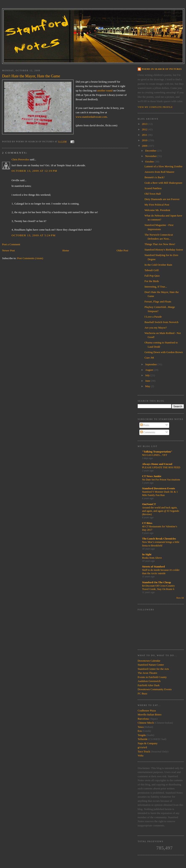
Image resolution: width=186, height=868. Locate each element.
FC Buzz (142, 693)
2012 (145, 129)
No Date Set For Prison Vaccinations (161, 480)
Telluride (143, 739)
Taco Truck (144, 751)
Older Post (122, 250)
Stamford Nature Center (151, 665)
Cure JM (149, 358)
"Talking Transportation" (157, 452)
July (148, 375)
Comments (148, 432)
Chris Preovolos (20, 159)
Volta (140, 755)
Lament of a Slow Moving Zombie (163, 166)
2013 (145, 124)
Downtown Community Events (155, 689)
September (151, 364)
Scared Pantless (153, 188)
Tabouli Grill (151, 270)
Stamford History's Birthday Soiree (164, 250)
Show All (180, 598)
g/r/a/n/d (142, 747)
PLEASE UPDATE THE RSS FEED (161, 467)
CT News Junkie (152, 476)
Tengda (142, 735)
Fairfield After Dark (149, 685)
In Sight (147, 554)
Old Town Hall (153, 194)
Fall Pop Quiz (152, 276)
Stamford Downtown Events (159, 488)
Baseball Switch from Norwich (161, 322)
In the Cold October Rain (158, 265)
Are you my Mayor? (156, 328)
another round (105, 90)
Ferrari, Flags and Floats (158, 301)
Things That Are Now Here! (160, 244)
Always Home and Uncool (157, 464)
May (148, 386)
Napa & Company (148, 743)
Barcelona (143, 719)
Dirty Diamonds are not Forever (162, 199)
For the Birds (152, 281)
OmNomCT (149, 504)
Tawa (141, 727)
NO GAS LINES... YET (155, 455)
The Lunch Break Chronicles (159, 539)
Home (66, 250)
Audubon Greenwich (149, 681)
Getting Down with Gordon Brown (164, 352)
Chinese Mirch (146, 723)
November (151, 156)
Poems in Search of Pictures (162, 69)
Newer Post (8, 250)
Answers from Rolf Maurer (159, 172)
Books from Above (152, 558)
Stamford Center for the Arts (153, 669)
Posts (145, 425)
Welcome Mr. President (157, 210)
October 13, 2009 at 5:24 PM (34, 235)
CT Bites (147, 523)
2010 (145, 140)
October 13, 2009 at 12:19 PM (34, 171)
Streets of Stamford (153, 567)
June (148, 381)
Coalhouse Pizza (147, 710)
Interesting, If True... (156, 287)
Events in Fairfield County (152, 677)
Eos (140, 731)
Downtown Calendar (149, 661)
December (151, 151)
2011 (145, 135)
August (150, 370)
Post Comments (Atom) (30, 258)
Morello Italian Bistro (150, 714)
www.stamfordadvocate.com (91, 117)
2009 (145, 146)
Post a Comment (11, 244)
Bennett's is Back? (154, 177)
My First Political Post (157, 205)
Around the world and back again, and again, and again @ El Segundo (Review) (161, 511)
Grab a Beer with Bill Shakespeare (163, 183)
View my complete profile (155, 107)
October (150, 162)
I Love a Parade (153, 317)
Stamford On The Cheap (156, 582)
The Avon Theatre (147, 673)
